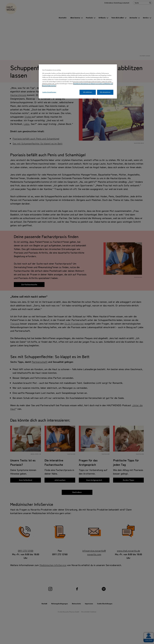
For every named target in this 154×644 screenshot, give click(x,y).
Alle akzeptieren (105, 92)
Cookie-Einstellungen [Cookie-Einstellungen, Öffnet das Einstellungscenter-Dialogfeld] (49, 92)
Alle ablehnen (88, 92)
